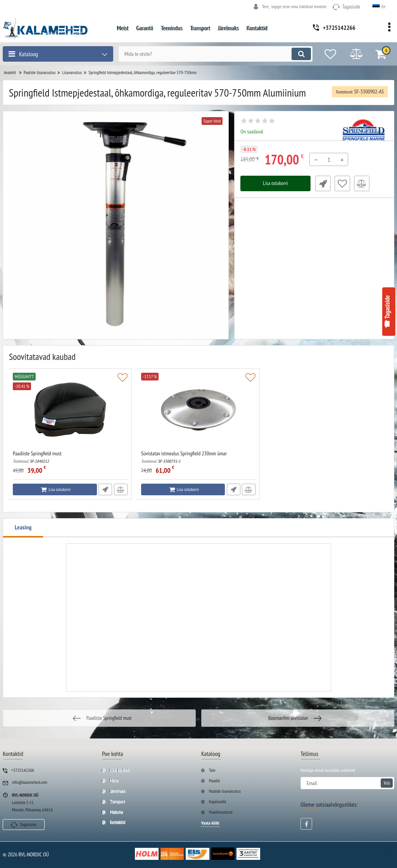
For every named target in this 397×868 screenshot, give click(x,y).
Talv (212, 770)
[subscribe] (347, 783)
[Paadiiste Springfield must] (70, 412)
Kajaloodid (217, 801)
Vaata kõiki (210, 823)
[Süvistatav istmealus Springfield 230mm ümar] (199, 412)
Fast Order (322, 183)
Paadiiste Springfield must (70, 457)
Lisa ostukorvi (275, 183)
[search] (213, 54)
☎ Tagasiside (387, 312)
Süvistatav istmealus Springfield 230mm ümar (199, 457)
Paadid (214, 781)
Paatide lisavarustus (225, 791)
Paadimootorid (221, 812)
